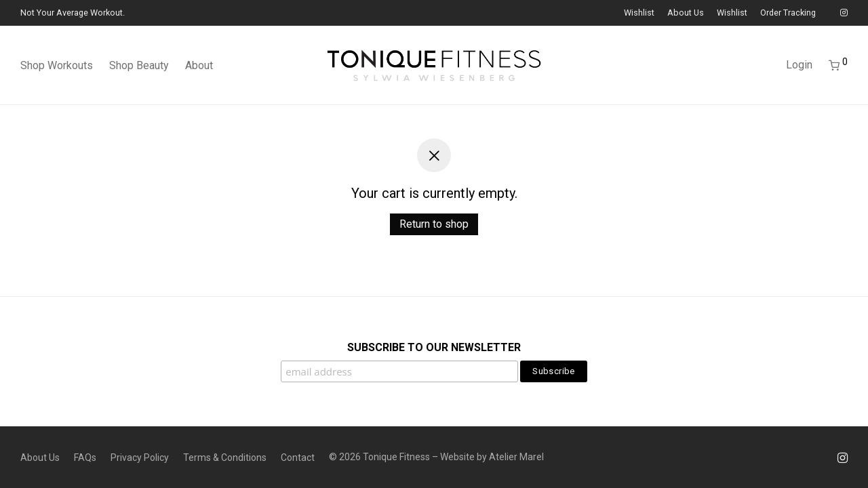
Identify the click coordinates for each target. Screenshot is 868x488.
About (199, 65)
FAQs (85, 457)
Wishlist (639, 13)
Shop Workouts (57, 65)
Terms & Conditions (225, 457)
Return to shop (434, 224)
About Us (686, 13)
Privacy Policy (140, 457)
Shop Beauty (139, 65)
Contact (298, 457)
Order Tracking (788, 13)
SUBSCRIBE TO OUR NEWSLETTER (434, 347)
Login (799, 65)
